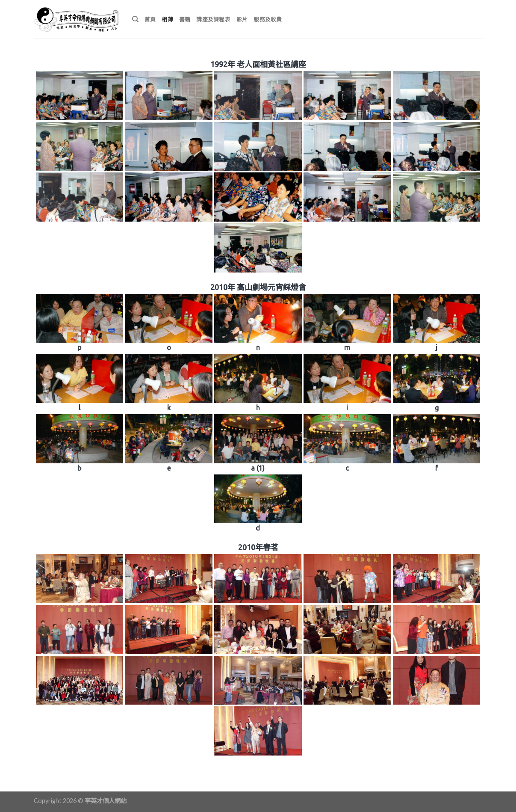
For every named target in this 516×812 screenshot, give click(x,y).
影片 (242, 19)
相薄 (167, 19)
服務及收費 (268, 19)
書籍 (185, 19)
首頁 (150, 19)
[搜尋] (135, 19)
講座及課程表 (213, 19)
